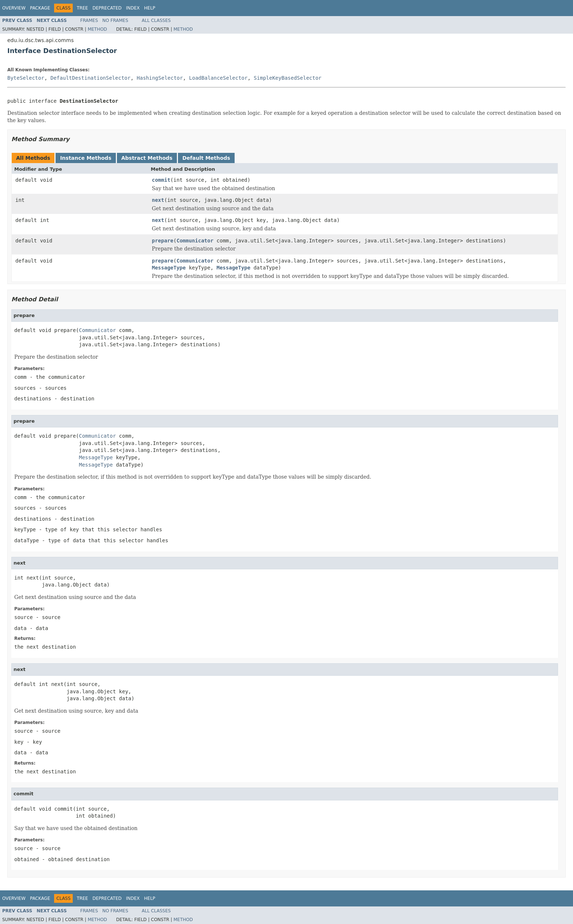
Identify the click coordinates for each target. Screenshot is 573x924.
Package (40, 8)
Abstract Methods (147, 158)
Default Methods (206, 158)
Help (150, 8)
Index (133, 8)
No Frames (115, 20)
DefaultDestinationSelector (90, 78)
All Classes (156, 20)
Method (97, 29)
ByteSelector (26, 78)
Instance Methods (86, 158)
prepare (163, 241)
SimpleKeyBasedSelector (287, 78)
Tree (82, 8)
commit (161, 180)
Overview (14, 8)
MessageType (169, 268)
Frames (89, 20)
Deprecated (107, 8)
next (158, 200)
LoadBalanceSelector (218, 78)
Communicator (195, 241)
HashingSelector (160, 78)
